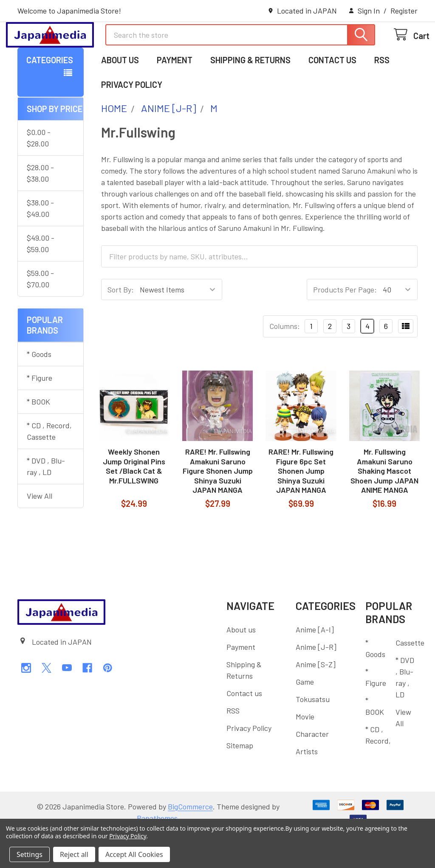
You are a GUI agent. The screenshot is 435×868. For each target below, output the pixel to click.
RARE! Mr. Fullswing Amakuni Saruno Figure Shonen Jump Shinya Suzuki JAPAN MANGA (218, 506)
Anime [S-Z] (316, 699)
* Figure (40, 413)
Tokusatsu (313, 734)
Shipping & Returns (250, 95)
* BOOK (38, 436)
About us (120, 95)
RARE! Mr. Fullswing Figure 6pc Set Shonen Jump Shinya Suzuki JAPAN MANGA (301, 506)
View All (40, 531)
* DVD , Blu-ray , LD (46, 501)
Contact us (332, 95)
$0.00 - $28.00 (39, 173)
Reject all (74, 854)
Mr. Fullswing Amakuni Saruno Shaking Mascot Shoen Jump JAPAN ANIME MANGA (384, 506)
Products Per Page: (345, 324)
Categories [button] (50, 95)
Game (305, 716)
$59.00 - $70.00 (40, 313)
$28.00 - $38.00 (40, 208)
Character (312, 769)
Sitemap (240, 780)
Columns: (285, 361)
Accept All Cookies (134, 854)
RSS (382, 95)
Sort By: (121, 324)
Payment (175, 95)
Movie (305, 751)
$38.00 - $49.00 (40, 243)
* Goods (39, 389)
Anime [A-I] (315, 664)
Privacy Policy (132, 119)
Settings (30, 854)
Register (404, 11)
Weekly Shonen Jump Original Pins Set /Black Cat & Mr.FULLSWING (134, 501)
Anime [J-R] (316, 682)
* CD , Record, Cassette (49, 466)
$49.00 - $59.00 (41, 278)
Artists (307, 786)
